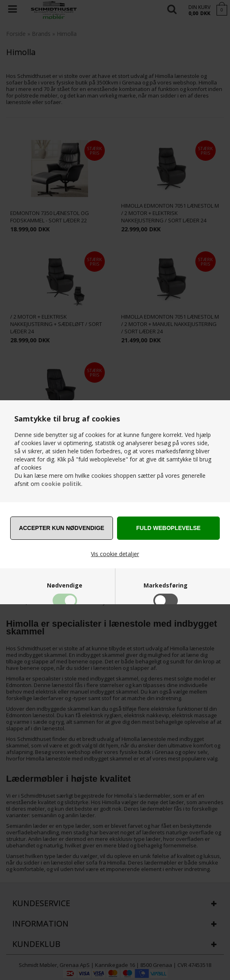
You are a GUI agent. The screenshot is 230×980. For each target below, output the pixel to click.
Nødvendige (65, 585)
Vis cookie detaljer (115, 554)
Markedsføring (166, 585)
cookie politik (61, 484)
